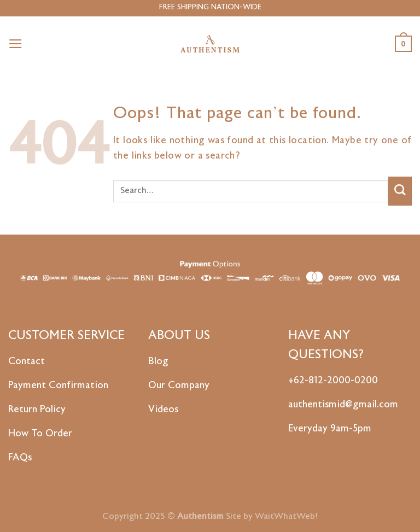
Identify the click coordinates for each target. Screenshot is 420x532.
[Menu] (16, 44)
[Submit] (400, 191)
